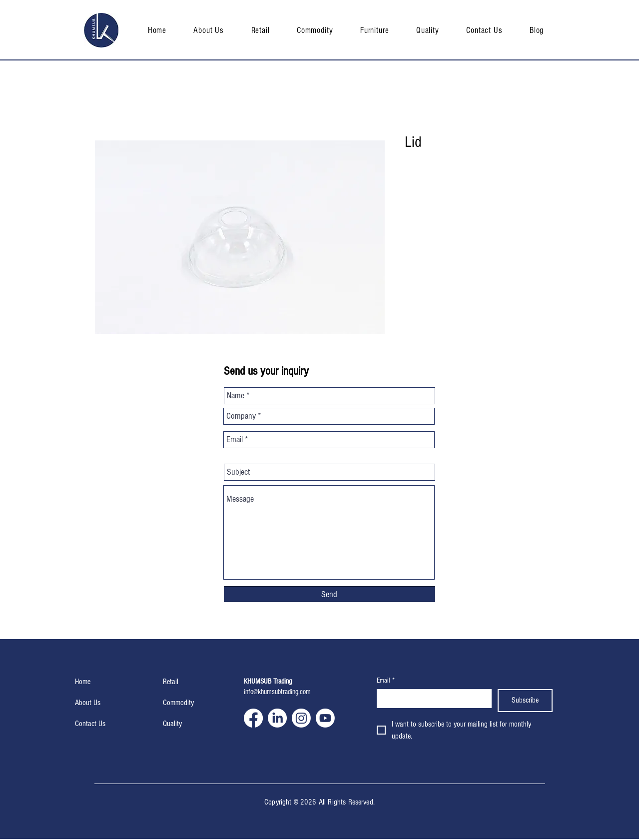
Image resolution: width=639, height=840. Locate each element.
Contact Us (90, 724)
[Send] (329, 594)
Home (83, 682)
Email (386, 681)
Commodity (178, 703)
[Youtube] (325, 718)
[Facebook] (253, 718)
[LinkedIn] (277, 718)
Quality (172, 724)
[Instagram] (301, 718)
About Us (88, 703)
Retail (171, 682)
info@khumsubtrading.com (277, 692)
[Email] (431, 698)
